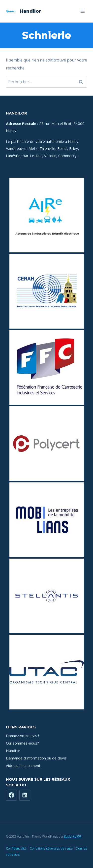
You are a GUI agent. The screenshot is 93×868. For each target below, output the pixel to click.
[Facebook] (11, 795)
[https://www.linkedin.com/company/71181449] (25, 795)
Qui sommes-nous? (22, 743)
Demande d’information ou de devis (36, 758)
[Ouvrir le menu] (82, 11)
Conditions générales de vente (51, 848)
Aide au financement (23, 765)
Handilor (13, 751)
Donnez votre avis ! (22, 736)
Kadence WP (73, 837)
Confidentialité (16, 848)
